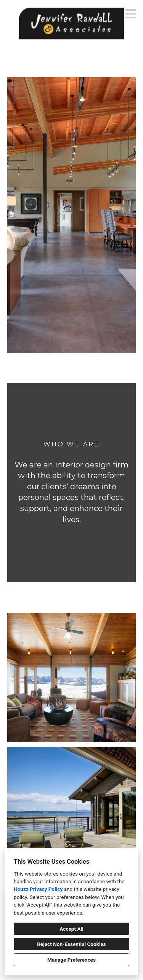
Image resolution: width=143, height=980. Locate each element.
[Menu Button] (131, 14)
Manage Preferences (71, 960)
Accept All (71, 929)
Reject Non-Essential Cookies (71, 944)
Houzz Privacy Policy (38, 889)
